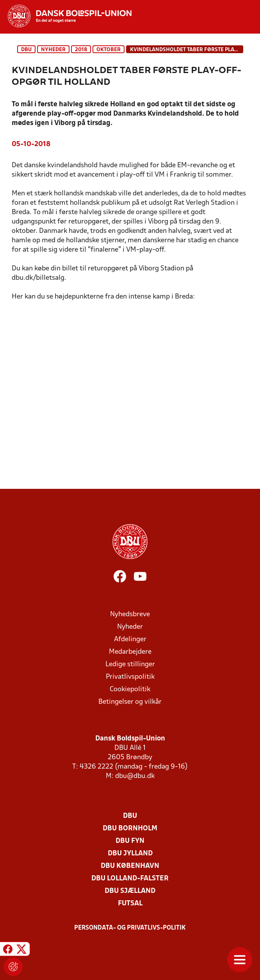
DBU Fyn (130, 841)
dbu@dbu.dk (135, 776)
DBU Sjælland (130, 891)
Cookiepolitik (130, 689)
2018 (81, 50)
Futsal (130, 904)
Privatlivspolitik (130, 677)
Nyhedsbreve (130, 614)
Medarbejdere (130, 652)
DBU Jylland (130, 854)
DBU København (130, 866)
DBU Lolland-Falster (130, 879)
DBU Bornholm (130, 829)
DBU (26, 50)
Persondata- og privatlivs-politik (130, 928)
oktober (109, 50)
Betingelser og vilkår (130, 702)
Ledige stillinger (130, 664)
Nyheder (53, 50)
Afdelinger (130, 639)
